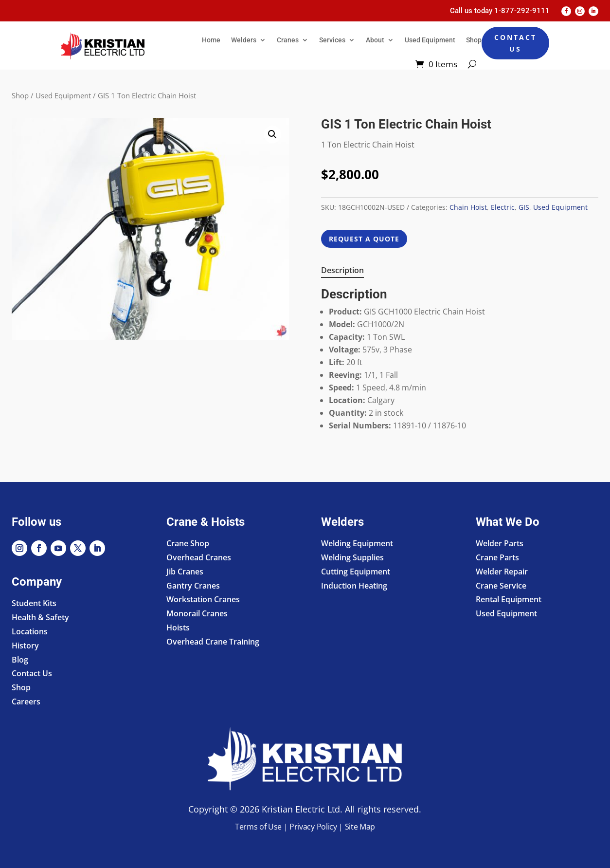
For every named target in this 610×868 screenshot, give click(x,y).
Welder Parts (500, 543)
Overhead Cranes (199, 557)
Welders (244, 40)
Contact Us (515, 43)
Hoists (178, 628)
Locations (30, 631)
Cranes (288, 40)
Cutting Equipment (356, 572)
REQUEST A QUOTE (364, 239)
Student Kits (34, 603)
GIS (524, 207)
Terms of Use (258, 827)
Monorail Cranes (197, 613)
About (375, 40)
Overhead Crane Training (213, 642)
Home (211, 40)
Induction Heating (354, 586)
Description (342, 270)
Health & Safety (40, 617)
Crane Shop (188, 543)
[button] (272, 134)
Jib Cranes (185, 572)
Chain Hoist (468, 207)
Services (332, 40)
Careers (26, 702)
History (25, 646)
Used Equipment (430, 40)
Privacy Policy (313, 827)
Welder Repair (502, 572)
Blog (20, 660)
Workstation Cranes (203, 599)
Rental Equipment (509, 599)
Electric (503, 207)
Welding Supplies (352, 557)
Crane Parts (497, 557)
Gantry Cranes (193, 586)
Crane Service (501, 586)
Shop (474, 40)
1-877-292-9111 (522, 11)
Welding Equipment (357, 543)
